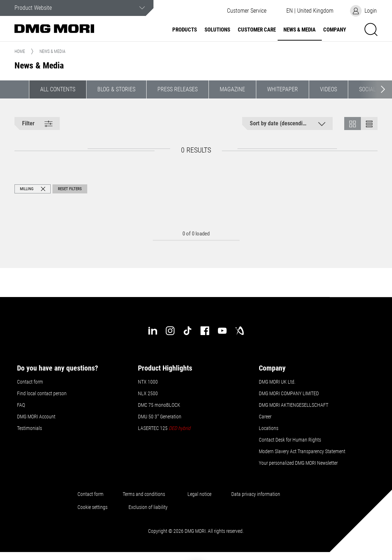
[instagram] (170, 331)
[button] (310, 11)
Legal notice (199, 494)
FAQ (21, 405)
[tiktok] (187, 331)
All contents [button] (58, 89)
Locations (269, 428)
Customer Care (257, 30)
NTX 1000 (148, 382)
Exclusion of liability (148, 507)
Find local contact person (42, 393)
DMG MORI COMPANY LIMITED (289, 393)
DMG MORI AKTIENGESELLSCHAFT (294, 405)
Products (185, 30)
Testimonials (29, 428)
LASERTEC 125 (164, 428)
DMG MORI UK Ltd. (277, 382)
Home (20, 51)
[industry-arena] (240, 331)
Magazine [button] (232, 89)
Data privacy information (256, 494)
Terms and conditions (144, 494)
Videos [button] (328, 89)
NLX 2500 (148, 393)
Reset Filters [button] (70, 189)
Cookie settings (94, 507)
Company (335, 30)
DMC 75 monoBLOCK (159, 405)
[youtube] (222, 331)
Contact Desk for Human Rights (290, 440)
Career (265, 417)
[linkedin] (153, 331)
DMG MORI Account (36, 417)
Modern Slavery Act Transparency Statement (302, 451)
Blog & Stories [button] (116, 89)
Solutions (217, 30)
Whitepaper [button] (283, 89)
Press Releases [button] (178, 89)
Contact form (30, 382)
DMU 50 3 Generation (160, 417)
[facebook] (205, 331)
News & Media (300, 30)
